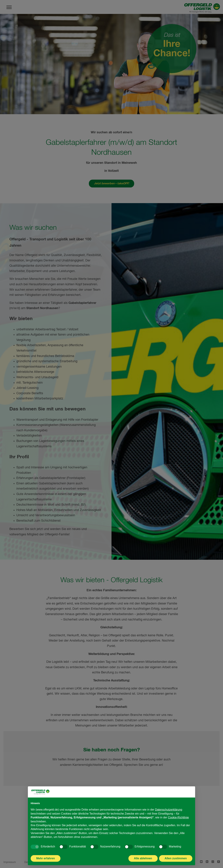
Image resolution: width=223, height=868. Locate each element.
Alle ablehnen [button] (143, 863)
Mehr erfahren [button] (46, 863)
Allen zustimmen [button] (176, 863)
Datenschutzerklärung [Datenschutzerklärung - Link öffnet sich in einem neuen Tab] (169, 814)
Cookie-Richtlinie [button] (178, 822)
